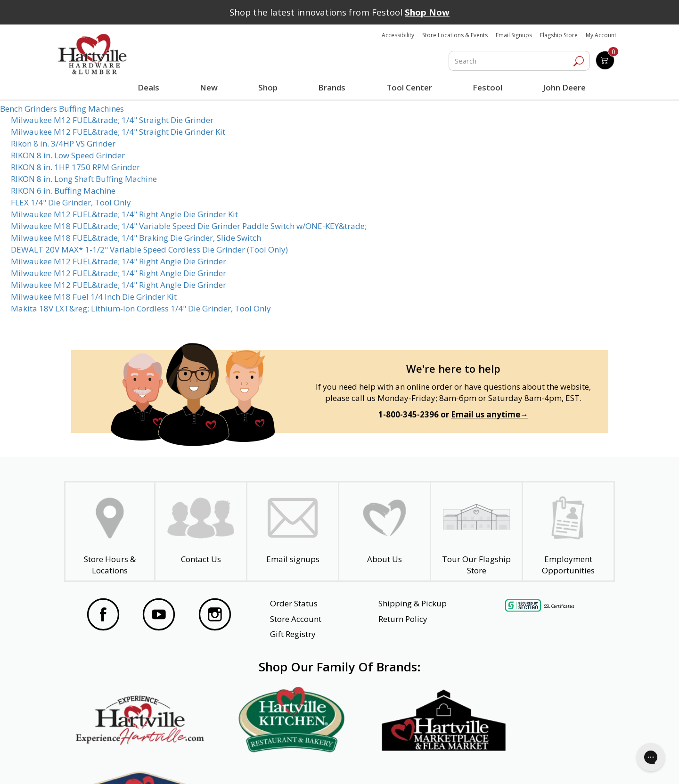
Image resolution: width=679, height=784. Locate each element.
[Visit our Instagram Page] (215, 616)
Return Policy (403, 619)
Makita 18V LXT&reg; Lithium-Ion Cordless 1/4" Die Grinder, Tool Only (141, 308)
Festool (487, 87)
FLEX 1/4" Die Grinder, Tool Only (71, 202)
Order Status (294, 603)
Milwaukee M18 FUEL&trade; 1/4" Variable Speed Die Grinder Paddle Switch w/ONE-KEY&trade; (189, 226)
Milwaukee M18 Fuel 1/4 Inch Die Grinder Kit (94, 297)
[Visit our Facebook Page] (103, 616)
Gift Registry (293, 634)
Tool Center (409, 87)
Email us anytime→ (490, 414)
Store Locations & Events (455, 35)
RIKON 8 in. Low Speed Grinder (68, 155)
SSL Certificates (559, 606)
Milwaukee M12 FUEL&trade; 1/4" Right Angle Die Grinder (119, 261)
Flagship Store (559, 35)
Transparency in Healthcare (425, 764)
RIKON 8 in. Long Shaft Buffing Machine (84, 179)
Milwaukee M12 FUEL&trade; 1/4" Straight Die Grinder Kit (118, 132)
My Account (601, 35)
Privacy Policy (217, 764)
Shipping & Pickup (413, 603)
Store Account (296, 619)
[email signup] (293, 531)
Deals (150, 89)
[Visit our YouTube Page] (159, 616)
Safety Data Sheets (311, 764)
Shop (270, 89)
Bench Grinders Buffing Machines (62, 109)
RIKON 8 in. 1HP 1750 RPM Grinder (75, 167)
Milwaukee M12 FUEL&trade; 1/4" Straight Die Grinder (112, 120)
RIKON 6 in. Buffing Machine (63, 191)
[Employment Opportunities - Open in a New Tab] (568, 531)
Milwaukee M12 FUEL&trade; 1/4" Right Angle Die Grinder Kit (124, 214)
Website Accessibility (122, 764)
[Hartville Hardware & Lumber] (92, 54)
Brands (332, 87)
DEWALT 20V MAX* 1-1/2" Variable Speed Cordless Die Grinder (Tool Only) (149, 249)
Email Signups (514, 35)
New (209, 87)
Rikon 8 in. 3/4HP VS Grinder (63, 143)
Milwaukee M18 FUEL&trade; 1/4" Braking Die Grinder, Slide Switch (136, 238)
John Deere (564, 87)
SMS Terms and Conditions (548, 764)
